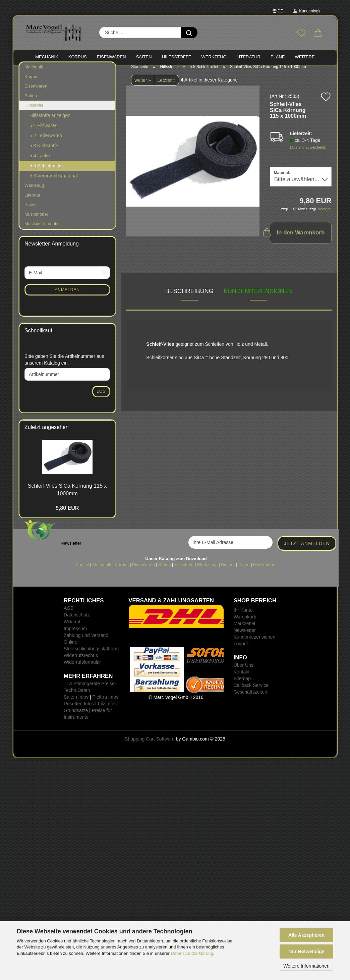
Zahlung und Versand (86, 642)
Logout (241, 650)
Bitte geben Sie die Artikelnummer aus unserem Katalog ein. (64, 366)
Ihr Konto (243, 617)
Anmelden (67, 296)
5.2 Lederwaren (46, 142)
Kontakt (242, 678)
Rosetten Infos (79, 710)
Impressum (75, 635)
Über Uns (244, 672)
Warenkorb (245, 623)
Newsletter (245, 637)
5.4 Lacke (40, 162)
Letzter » (166, 87)
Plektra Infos (105, 703)
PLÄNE (278, 57)
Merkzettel (245, 630)
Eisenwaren (36, 93)
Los (101, 398)
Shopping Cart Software (150, 745)
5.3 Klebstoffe (44, 152)
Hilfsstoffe (34, 112)
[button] (318, 34)
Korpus (31, 83)
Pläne (30, 211)
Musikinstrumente (42, 230)
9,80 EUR (67, 515)
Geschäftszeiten (250, 699)
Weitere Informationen (306, 966)
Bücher (228, 571)
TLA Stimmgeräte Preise (89, 690)
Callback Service (251, 692)
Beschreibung (189, 298)
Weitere (305, 57)
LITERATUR (249, 57)
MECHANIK (47, 57)
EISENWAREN (111, 57)
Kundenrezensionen (258, 298)
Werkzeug (34, 192)
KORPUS (78, 57)
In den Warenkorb (297, 239)
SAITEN (144, 57)
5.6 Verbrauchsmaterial (54, 182)
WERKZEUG (214, 57)
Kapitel (82, 571)
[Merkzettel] (301, 34)
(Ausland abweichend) (308, 154)
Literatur (33, 201)
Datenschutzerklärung (192, 953)
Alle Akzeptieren (306, 935)
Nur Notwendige (306, 951)
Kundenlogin (307, 11)
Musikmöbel (36, 221)
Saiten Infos (76, 703)
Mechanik (34, 74)
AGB (69, 615)
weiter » (143, 87)
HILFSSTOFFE (177, 57)
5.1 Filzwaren (43, 132)
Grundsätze (76, 717)
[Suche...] (189, 33)
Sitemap (242, 685)
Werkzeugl (207, 571)
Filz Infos (107, 710)
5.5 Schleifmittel (46, 172)
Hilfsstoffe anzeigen (50, 122)
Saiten (31, 102)
